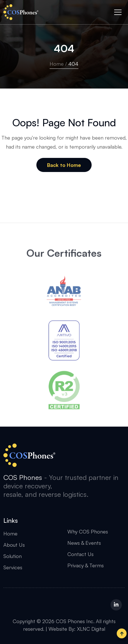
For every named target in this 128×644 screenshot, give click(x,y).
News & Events (84, 543)
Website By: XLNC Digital (77, 629)
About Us (14, 545)
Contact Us (80, 554)
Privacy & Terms (86, 565)
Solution (13, 556)
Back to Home (64, 165)
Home (57, 64)
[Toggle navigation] (118, 12)
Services (13, 567)
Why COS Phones (88, 531)
